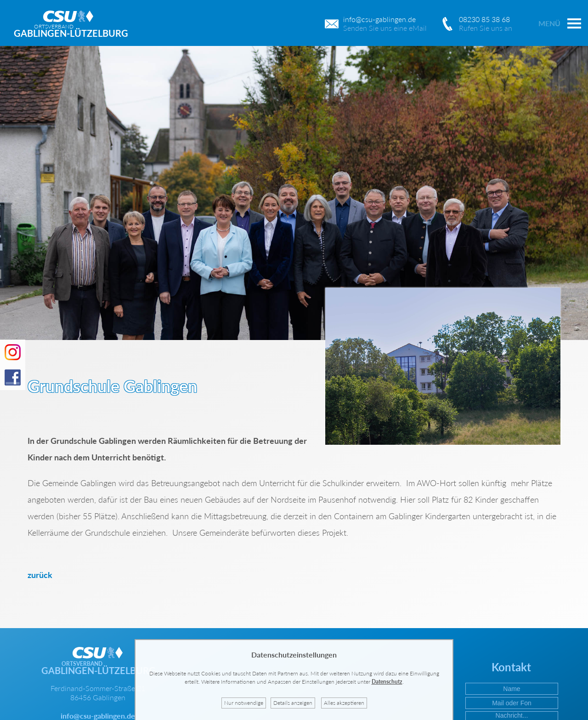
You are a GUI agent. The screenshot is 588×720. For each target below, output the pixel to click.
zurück (40, 575)
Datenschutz (387, 682)
